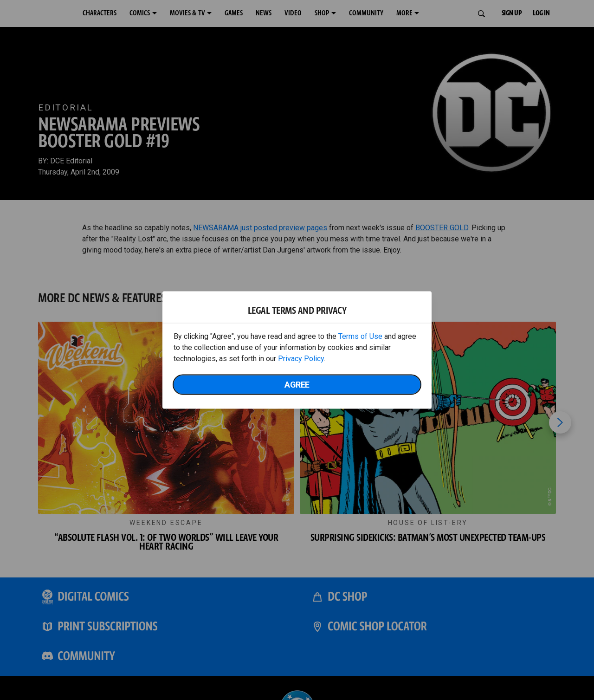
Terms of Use (360, 336)
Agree (297, 385)
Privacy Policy (301, 359)
